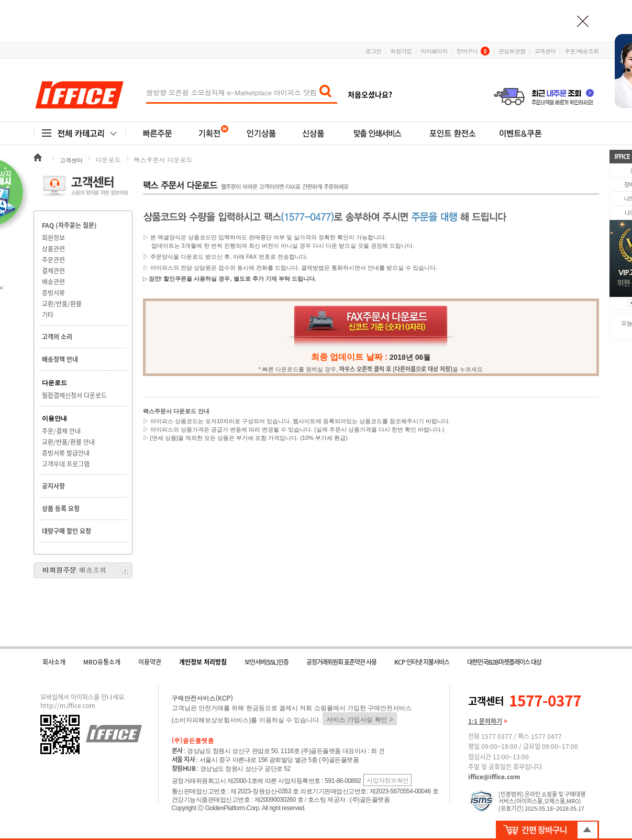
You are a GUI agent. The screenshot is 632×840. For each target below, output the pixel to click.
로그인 (374, 51)
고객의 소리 (57, 337)
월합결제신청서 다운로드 (74, 395)
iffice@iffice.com (494, 777)
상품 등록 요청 (61, 509)
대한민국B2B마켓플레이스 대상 (504, 662)
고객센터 (545, 51)
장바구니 (473, 51)
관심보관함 (512, 51)
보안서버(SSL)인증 (267, 662)
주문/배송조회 (581, 51)
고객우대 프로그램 (66, 464)
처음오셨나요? (370, 94)
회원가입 (401, 51)
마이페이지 (434, 51)
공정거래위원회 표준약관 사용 (341, 662)
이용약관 (150, 662)
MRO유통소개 (102, 662)
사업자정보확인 (388, 780)
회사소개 (54, 662)
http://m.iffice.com (68, 705)
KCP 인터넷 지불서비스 (422, 662)
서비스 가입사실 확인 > (360, 719)
